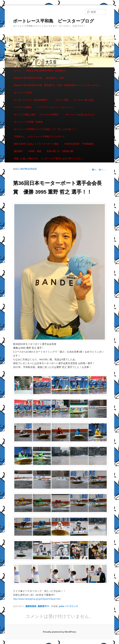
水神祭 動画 (35, 151)
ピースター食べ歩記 (84, 100)
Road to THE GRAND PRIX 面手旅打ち (46, 71)
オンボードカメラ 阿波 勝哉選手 (32, 100)
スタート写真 (62, 100)
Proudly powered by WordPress (60, 632)
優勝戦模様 (31, 606)
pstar (62, 606)
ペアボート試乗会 (23, 107)
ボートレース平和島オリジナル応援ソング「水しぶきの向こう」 (46, 129)
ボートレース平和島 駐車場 (28, 122)
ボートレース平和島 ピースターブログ (54, 21)
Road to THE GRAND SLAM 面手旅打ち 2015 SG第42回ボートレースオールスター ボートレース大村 (58, 89)
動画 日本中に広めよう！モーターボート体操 (36, 144)
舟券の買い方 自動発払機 (60, 151)
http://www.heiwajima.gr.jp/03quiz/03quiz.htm (37, 599)
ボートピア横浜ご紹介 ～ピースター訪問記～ (37, 115)
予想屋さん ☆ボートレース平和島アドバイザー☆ (39, 137)
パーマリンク (72, 606)
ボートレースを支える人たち (80, 115)
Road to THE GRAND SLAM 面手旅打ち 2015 (39, 78)
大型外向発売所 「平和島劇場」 (80, 144)
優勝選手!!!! (43, 606)
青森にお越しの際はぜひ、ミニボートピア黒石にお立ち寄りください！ (49, 159)
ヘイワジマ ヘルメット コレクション (55, 107)
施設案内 (18, 151)
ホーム (17, 71)
